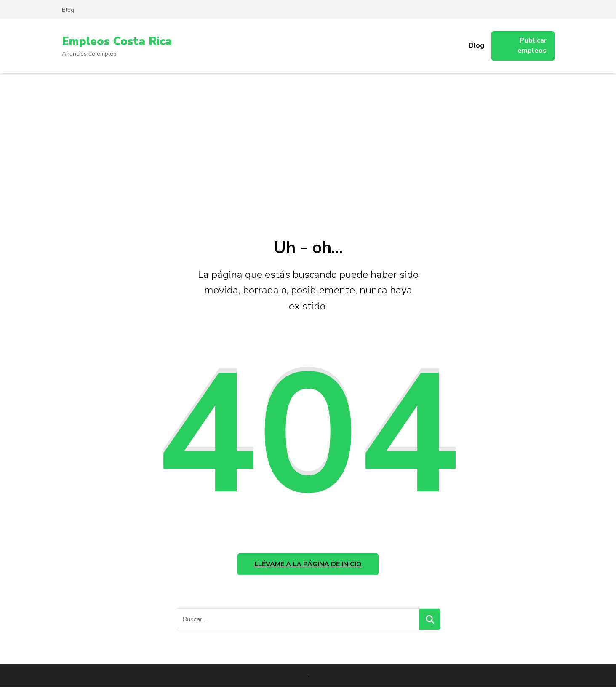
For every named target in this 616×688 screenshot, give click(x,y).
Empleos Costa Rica (118, 41)
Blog (68, 10)
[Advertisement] (308, 136)
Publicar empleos (532, 45)
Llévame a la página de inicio (308, 565)
